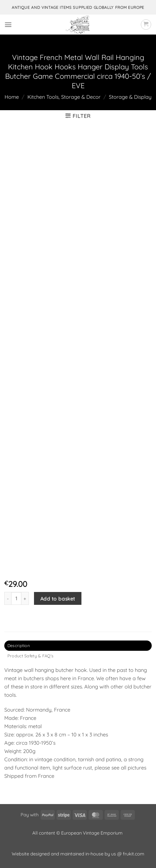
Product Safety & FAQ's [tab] (30, 656)
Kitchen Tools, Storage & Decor (64, 97)
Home (12, 97)
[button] (8, 25)
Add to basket (58, 599)
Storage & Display (130, 97)
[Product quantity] (16, 598)
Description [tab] (19, 646)
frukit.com (134, 854)
